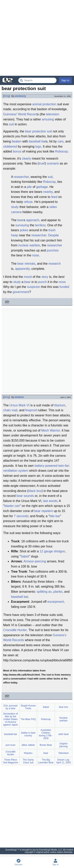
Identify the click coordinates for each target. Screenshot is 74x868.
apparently (22, 269)
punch (42, 282)
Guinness (10, 114)
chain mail (10, 410)
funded (64, 287)
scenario (53, 163)
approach (33, 220)
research (54, 264)
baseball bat (37, 141)
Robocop (61, 151)
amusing (48, 119)
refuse (28, 202)
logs (38, 147)
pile (29, 187)
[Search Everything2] (37, 80)
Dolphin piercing (64, 745)
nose (36, 255)
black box (35, 491)
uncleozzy (20, 96)
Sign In (65, 80)
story (45, 277)
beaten (17, 141)
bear (28, 131)
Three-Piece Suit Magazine (10, 761)
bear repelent (43, 511)
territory (40, 225)
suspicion (34, 287)
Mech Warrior (51, 430)
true (41, 163)
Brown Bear (46, 745)
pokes (24, 230)
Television (63, 753)
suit (11, 124)
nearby (48, 192)
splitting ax (44, 592)
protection (49, 104)
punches (53, 250)
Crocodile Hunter (15, 630)
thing (7, 96)
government (21, 292)
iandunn (19, 397)
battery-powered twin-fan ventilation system (36, 468)
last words (50, 501)
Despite (53, 235)
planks (58, 592)
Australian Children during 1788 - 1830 (46, 734)
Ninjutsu (28, 753)
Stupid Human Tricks (28, 707)
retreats (30, 264)
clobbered (10, 147)
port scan (11, 745)
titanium (60, 405)
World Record (28, 114)
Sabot (25, 556)
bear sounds (25, 496)
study (15, 207)
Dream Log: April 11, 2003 (64, 761)
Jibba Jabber (28, 745)
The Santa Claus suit (28, 761)
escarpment (56, 602)
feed (54, 197)
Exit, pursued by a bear (10, 707)
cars (61, 141)
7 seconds (21, 516)
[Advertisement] (37, 38)
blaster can (12, 506)
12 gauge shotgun (52, 551)
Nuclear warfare (63, 719)
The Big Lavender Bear (46, 761)
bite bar (55, 516)
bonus (17, 151)
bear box (63, 707)
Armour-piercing (35, 561)
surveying (22, 225)
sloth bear (63, 734)
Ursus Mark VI (19, 405)
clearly (26, 159)
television (53, 114)
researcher (21, 177)
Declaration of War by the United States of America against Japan (11, 719)
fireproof (31, 410)
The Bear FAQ (28, 719)
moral (28, 277)
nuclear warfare (29, 245)
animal (37, 104)
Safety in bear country (28, 734)
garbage (42, 187)
